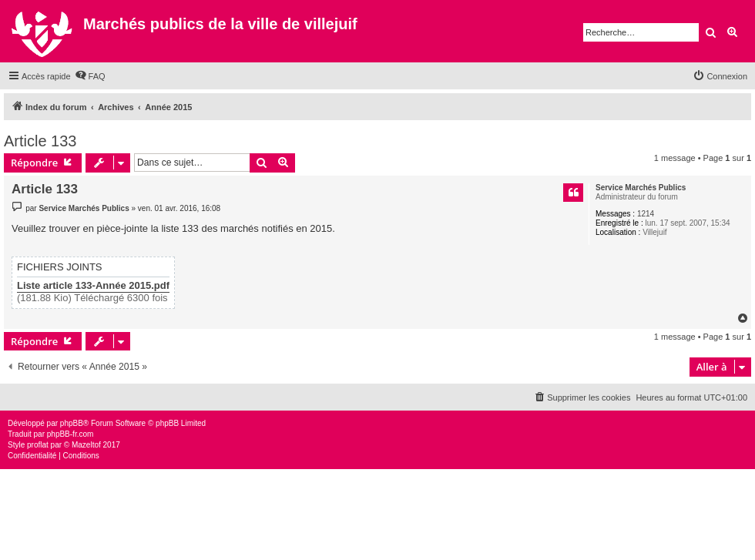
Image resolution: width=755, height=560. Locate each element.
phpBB (72, 423)
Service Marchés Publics (641, 188)
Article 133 (40, 141)
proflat (38, 445)
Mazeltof (86, 445)
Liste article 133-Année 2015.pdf (93, 286)
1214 (646, 214)
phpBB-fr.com (70, 434)
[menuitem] (90, 76)
